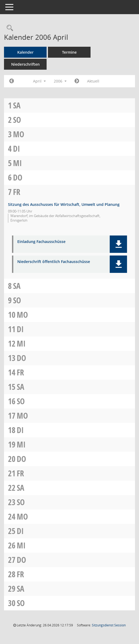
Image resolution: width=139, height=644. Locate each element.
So (17, 120)
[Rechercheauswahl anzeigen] (9, 28)
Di (17, 149)
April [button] (39, 81)
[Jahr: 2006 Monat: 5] (77, 81)
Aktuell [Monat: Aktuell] (93, 81)
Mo (19, 134)
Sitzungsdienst (109, 625)
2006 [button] (60, 81)
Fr (17, 192)
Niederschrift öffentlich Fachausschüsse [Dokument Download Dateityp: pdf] (54, 262)
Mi (17, 163)
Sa (17, 105)
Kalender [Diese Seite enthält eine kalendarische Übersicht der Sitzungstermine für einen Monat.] (25, 52)
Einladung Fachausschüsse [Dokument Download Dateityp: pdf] (41, 242)
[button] (118, 244)
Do (18, 177)
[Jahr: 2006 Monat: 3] (12, 81)
